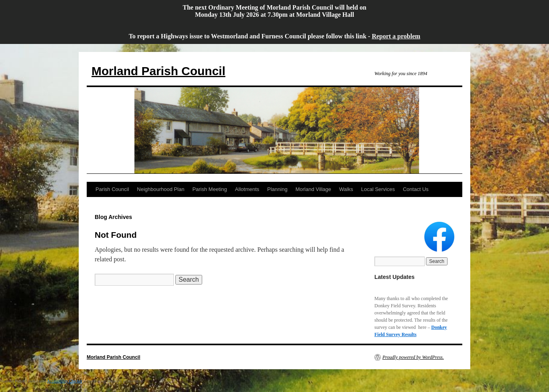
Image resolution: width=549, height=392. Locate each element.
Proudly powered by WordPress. (413, 357)
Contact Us (416, 189)
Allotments (247, 189)
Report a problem (396, 36)
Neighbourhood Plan (161, 189)
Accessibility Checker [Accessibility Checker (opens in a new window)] (65, 381)
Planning (277, 189)
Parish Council (112, 189)
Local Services (378, 189)
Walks (346, 189)
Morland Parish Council (158, 71)
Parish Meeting (210, 189)
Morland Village (313, 189)
